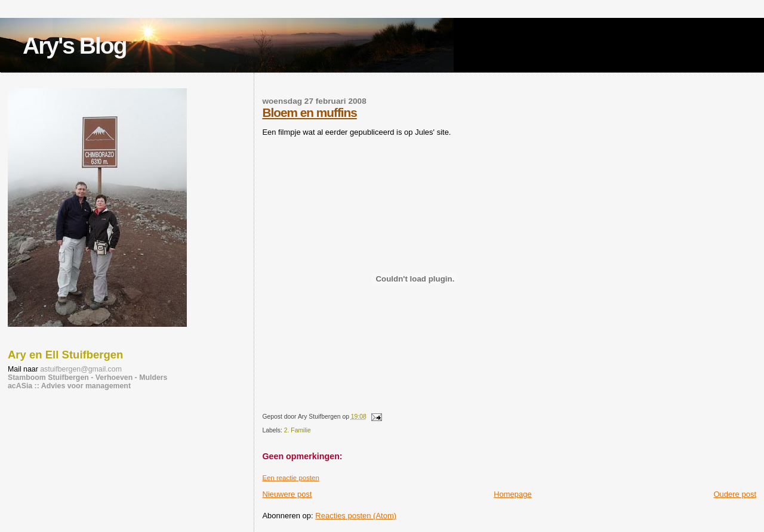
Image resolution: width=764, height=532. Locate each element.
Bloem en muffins (309, 112)
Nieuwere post (287, 494)
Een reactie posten (290, 478)
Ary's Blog (74, 46)
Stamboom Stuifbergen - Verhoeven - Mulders (88, 378)
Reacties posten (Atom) (356, 516)
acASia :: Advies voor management (69, 386)
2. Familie (298, 430)
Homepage (513, 494)
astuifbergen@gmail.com (81, 369)
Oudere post (735, 494)
